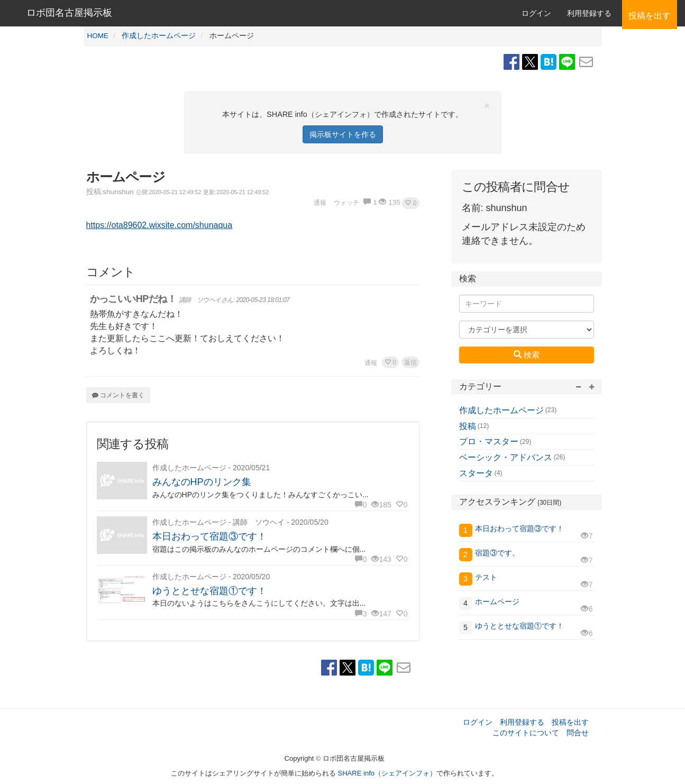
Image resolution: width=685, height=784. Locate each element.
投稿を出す (570, 722)
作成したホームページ (501, 410)
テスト (490, 577)
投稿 (468, 426)
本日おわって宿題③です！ (209, 536)
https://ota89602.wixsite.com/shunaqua (159, 225)
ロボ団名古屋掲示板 (69, 13)
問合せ (578, 733)
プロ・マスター (489, 441)
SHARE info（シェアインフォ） (387, 773)
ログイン (536, 13)
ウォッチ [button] (346, 203)
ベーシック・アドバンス (506, 457)
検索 (527, 354)
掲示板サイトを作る (343, 134)
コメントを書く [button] (118, 395)
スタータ (476, 473)
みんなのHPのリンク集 (202, 482)
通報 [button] (320, 203)
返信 (410, 362)
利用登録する (522, 722)
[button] (410, 203)
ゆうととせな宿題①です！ (209, 591)
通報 (371, 363)
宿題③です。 (497, 553)
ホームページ (497, 601)
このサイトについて (526, 733)
